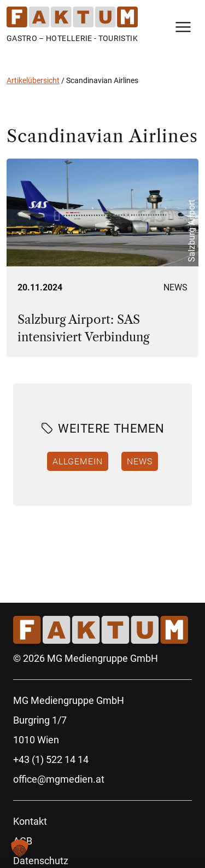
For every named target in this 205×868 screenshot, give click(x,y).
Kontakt (30, 821)
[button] (20, 848)
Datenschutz (41, 861)
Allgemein (78, 461)
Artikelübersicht (33, 80)
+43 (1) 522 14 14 (51, 759)
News (175, 287)
